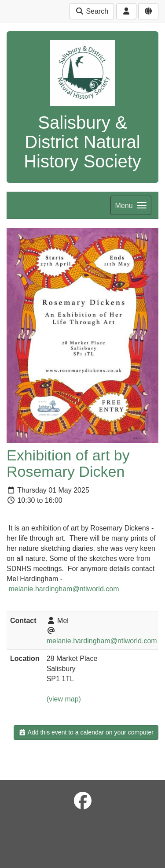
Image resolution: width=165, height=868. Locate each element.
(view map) (64, 699)
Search (92, 11)
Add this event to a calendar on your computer (86, 732)
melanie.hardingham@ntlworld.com (64, 589)
